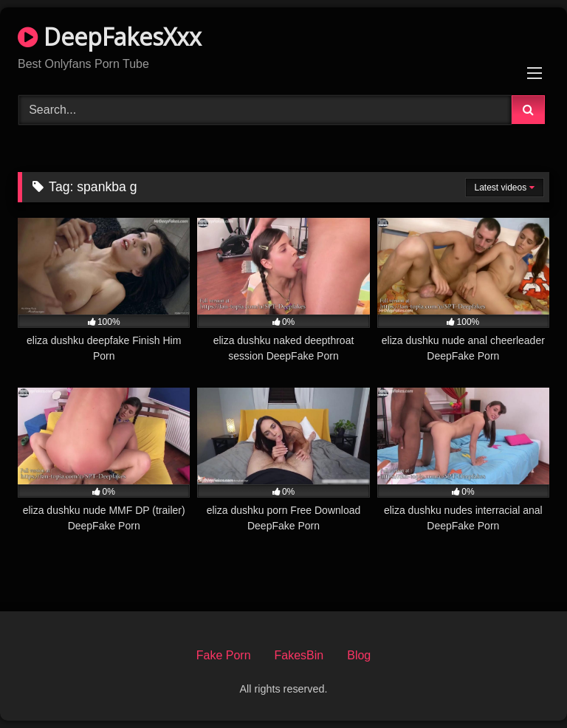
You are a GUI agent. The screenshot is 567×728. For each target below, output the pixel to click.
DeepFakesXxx (110, 37)
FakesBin (299, 655)
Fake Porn (224, 655)
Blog (359, 655)
